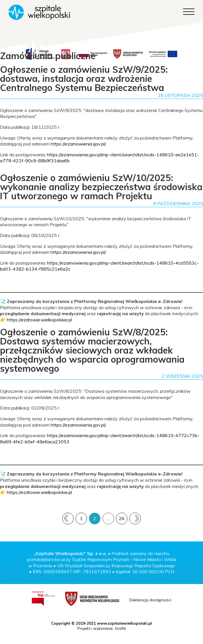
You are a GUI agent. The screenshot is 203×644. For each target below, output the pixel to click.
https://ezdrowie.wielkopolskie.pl (39, 320)
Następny (135, 519)
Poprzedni (68, 518)
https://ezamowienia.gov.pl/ (78, 144)
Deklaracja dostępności (150, 600)
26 (122, 518)
